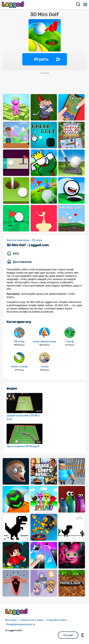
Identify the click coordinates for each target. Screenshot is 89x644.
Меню (85, 4)
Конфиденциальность (21, 624)
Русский (68, 635)
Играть (41, 59)
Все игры (11, 620)
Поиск (78, 4)
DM (83, 635)
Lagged (13, 5)
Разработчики (57, 620)
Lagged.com (17, 612)
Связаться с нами (32, 620)
